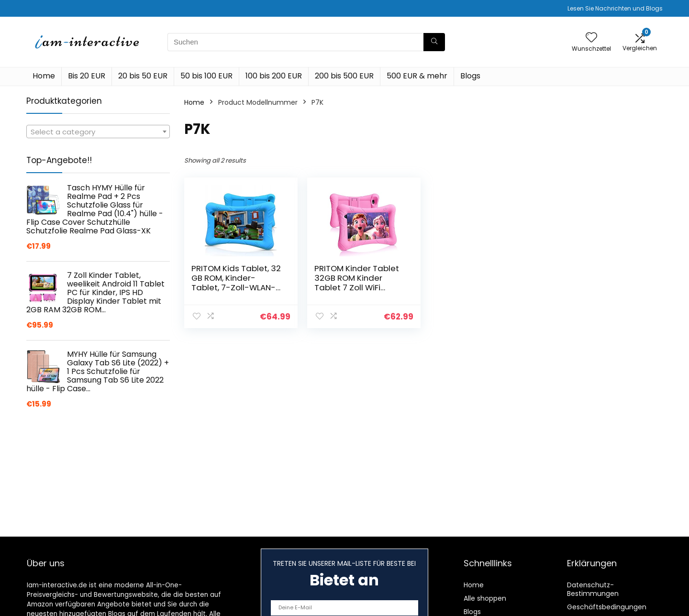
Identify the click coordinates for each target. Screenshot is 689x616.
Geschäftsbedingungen (607, 607)
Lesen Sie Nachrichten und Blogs (615, 8)
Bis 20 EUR (87, 76)
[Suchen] (434, 42)
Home (44, 76)
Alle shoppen (485, 598)
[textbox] (98, 132)
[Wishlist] (591, 38)
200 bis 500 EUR (344, 76)
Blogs (470, 76)
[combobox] (98, 132)
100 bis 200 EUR (274, 76)
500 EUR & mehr (417, 76)
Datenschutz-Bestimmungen (593, 589)
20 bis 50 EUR (143, 76)
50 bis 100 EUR (206, 76)
